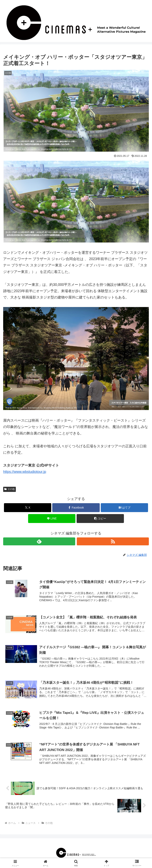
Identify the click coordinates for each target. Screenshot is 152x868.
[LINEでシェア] (52, 519)
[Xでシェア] (28, 508)
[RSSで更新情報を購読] (113, 541)
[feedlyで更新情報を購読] (39, 541)
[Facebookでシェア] (76, 508)
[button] (100, 519)
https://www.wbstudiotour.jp (25, 472)
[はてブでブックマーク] (124, 508)
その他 (9, 489)
